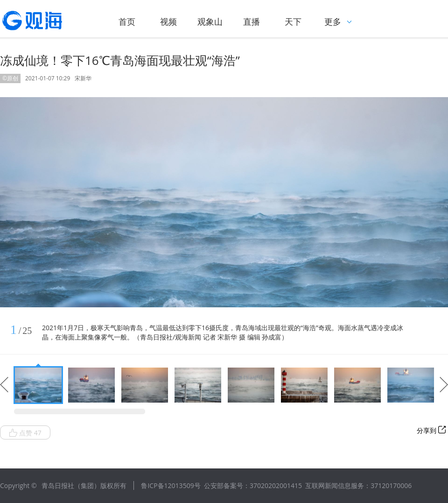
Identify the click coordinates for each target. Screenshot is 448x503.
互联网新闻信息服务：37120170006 (358, 485)
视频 (168, 21)
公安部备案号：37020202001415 (253, 485)
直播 (252, 21)
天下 (293, 21)
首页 (127, 21)
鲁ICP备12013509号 (171, 485)
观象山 (210, 21)
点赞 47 (25, 433)
